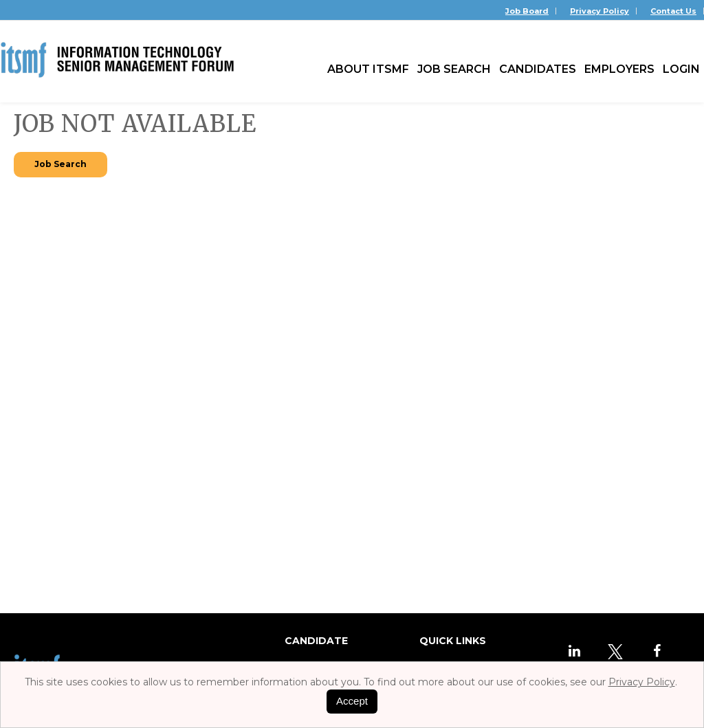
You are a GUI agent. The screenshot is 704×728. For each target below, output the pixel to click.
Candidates (538, 69)
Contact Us (673, 11)
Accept (352, 701)
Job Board (527, 11)
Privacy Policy (599, 11)
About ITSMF (368, 69)
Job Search (454, 69)
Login (681, 69)
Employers (619, 69)
